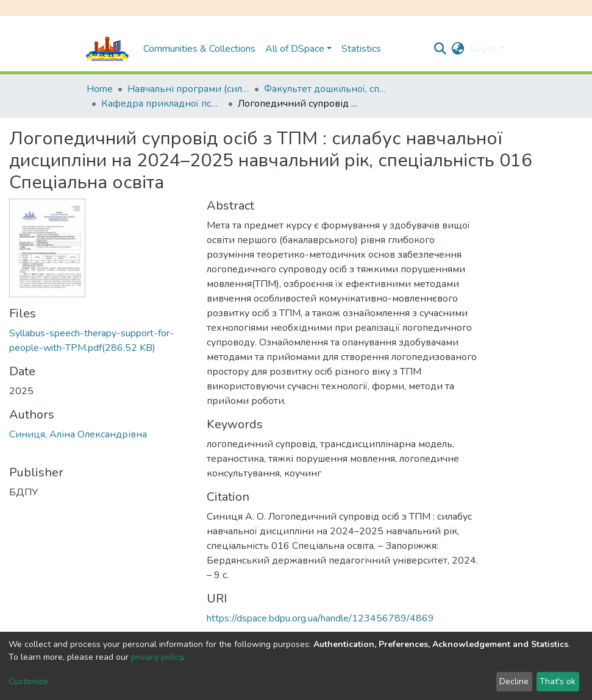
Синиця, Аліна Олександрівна (78, 434)
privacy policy (157, 657)
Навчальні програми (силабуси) (188, 89)
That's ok (558, 681)
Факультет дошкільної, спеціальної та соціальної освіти (325, 89)
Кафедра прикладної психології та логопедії (162, 104)
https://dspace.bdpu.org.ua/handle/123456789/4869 (320, 618)
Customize (28, 681)
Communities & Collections (199, 49)
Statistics (361, 49)
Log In (483, 49)
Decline (514, 681)
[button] (458, 49)
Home (100, 89)
